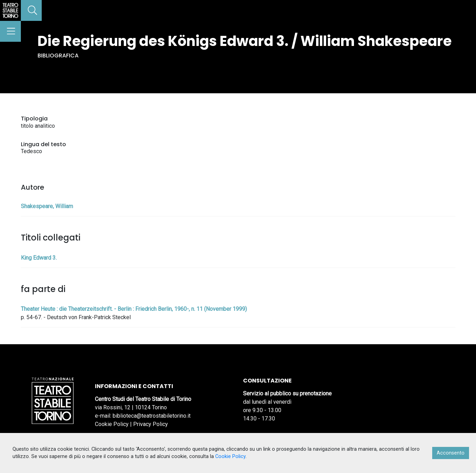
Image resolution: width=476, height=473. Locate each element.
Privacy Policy (151, 424)
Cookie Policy (112, 424)
